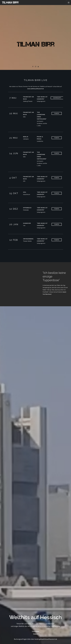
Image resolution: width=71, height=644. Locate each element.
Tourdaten (36, 631)
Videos (35, 634)
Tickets (57, 113)
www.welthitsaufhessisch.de (35, 89)
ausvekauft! (57, 98)
